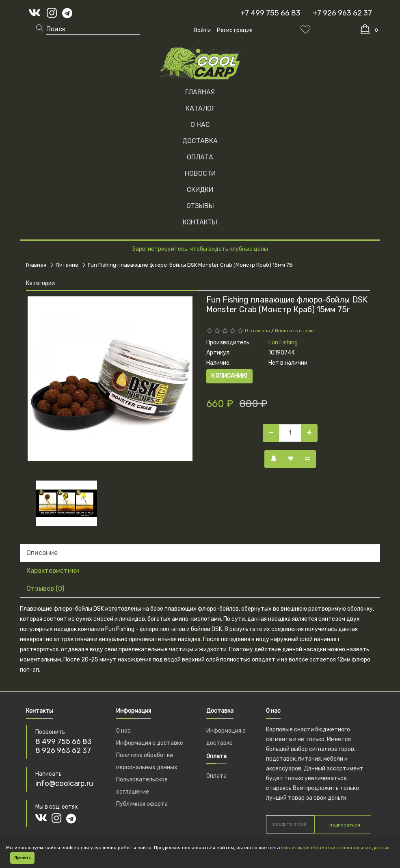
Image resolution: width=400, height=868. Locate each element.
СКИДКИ (200, 190)
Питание (67, 265)
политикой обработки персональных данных (336, 848)
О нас (123, 731)
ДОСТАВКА (200, 141)
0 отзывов (257, 331)
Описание (42, 553)
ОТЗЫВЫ (200, 206)
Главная (200, 92)
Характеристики (53, 571)
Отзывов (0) (45, 588)
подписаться (345, 825)
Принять (22, 858)
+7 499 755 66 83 (270, 13)
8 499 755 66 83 (64, 742)
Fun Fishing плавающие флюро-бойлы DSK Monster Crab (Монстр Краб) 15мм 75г (191, 265)
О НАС (200, 125)
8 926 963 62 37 (63, 751)
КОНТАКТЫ (200, 222)
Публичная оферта (142, 804)
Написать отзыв (294, 331)
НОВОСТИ (200, 173)
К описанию (229, 376)
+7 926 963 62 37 (342, 13)
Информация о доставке (150, 743)
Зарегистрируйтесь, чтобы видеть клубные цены (200, 249)
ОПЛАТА (200, 157)
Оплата (216, 776)
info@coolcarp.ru (64, 783)
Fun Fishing (283, 343)
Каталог (200, 108)
